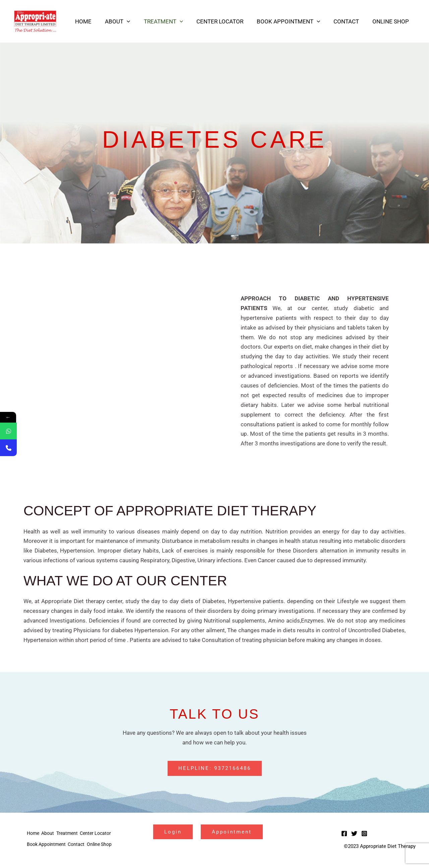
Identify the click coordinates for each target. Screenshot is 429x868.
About (129, 21)
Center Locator (227, 21)
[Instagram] (364, 834)
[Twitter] (354, 834)
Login (176, 832)
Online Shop (392, 21)
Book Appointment (293, 21)
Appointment (241, 832)
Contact (349, 21)
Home (96, 21)
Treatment (172, 21)
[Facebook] (344, 834)
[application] (138, 21)
